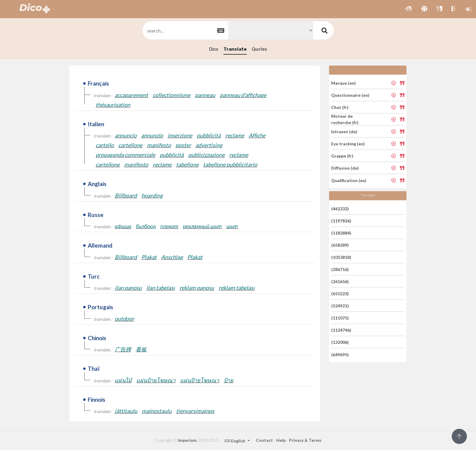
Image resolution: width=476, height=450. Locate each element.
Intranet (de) (344, 132)
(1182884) (341, 233)
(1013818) (341, 257)
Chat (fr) (340, 107)
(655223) (340, 294)
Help (281, 440)
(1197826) (341, 221)
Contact (264, 440)
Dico (214, 49)
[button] (409, 9)
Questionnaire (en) (350, 95)
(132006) (340, 342)
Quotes (260, 49)
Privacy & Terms (305, 440)
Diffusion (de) (345, 168)
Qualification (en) (349, 180)
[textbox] (185, 30)
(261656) (340, 281)
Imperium (187, 440)
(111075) (340, 318)
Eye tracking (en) (348, 144)
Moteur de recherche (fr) (345, 119)
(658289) (340, 245)
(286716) (340, 269)
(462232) (340, 208)
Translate (235, 49)
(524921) (340, 306)
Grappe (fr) (342, 156)
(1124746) (341, 330)
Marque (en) (343, 83)
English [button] (235, 441)
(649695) (340, 354)
